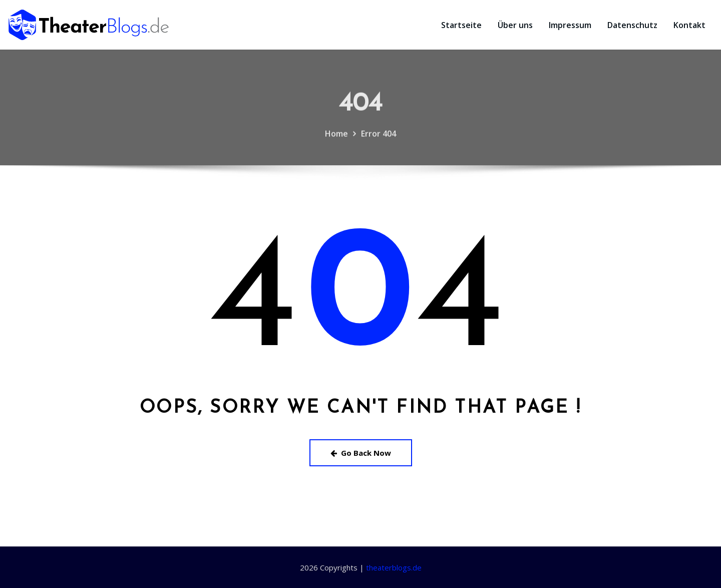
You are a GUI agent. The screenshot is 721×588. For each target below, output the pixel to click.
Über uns (515, 25)
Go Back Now (361, 453)
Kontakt (689, 25)
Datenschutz (632, 25)
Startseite (461, 25)
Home (336, 142)
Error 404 (379, 142)
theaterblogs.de (394, 567)
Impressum (570, 25)
